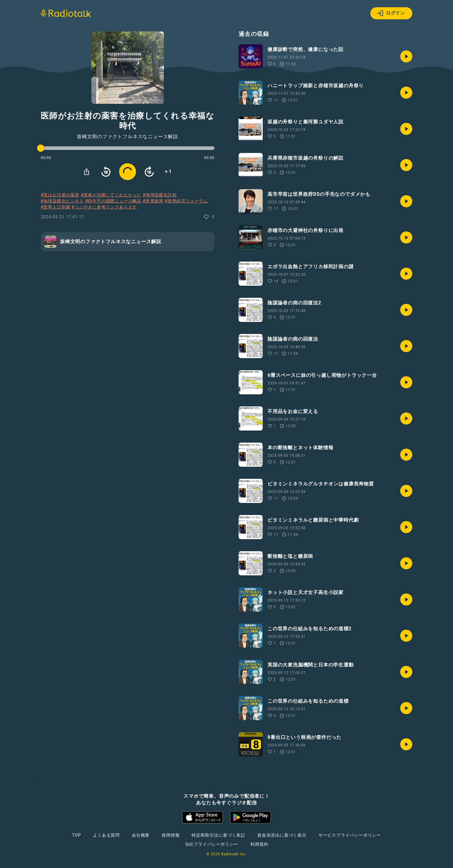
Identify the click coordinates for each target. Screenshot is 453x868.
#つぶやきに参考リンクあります (105, 207)
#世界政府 (153, 201)
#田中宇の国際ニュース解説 (113, 201)
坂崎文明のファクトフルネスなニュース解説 (128, 137)
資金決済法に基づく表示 (282, 835)
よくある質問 (106, 835)
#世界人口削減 (55, 207)
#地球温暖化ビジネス (62, 201)
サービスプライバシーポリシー (350, 835)
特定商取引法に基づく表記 (218, 835)
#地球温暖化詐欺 (160, 195)
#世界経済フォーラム (186, 201)
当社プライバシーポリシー (212, 844)
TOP (76, 835)
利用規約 (259, 844)
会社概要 (141, 835)
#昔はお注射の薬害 (60, 195)
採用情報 (171, 835)
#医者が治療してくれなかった (111, 195)
